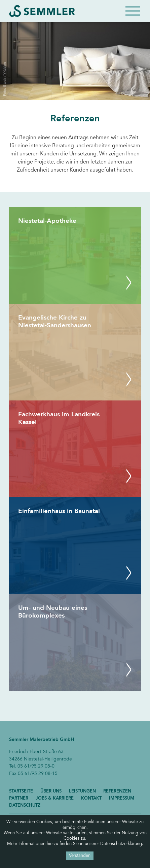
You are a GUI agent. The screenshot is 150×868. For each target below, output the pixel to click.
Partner (19, 798)
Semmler (42, 11)
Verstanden (80, 856)
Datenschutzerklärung (121, 844)
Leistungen (82, 791)
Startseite (21, 791)
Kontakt (91, 798)
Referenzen (117, 791)
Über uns (51, 791)
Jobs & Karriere (55, 798)
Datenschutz (25, 805)
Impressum (122, 798)
